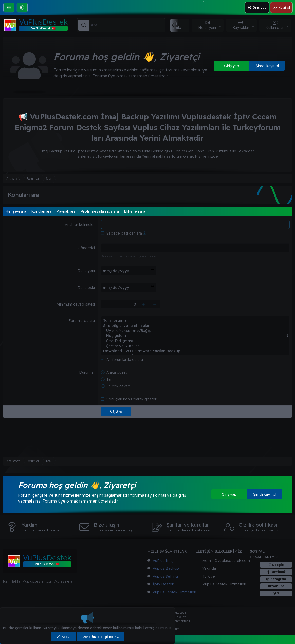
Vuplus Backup (166, 568)
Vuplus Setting (165, 576)
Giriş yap (232, 66)
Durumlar (87, 372)
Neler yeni (207, 28)
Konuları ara (41, 211)
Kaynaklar (241, 28)
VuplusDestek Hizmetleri (174, 592)
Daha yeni (86, 270)
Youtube (278, 586)
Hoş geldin (195, 335)
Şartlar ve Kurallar (195, 346)
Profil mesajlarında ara (100, 211)
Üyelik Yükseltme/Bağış (195, 330)
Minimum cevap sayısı (76, 304)
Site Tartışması (195, 341)
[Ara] (128, 25)
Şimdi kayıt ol (267, 66)
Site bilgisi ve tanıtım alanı (195, 325)
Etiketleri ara (135, 211)
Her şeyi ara (16, 211)
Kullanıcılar (275, 28)
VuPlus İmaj (163, 560)
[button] (22, 7)
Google (278, 565)
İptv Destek (163, 584)
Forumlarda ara (82, 320)
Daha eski (86, 287)
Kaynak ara (66, 211)
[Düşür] (156, 304)
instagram (278, 579)
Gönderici (86, 248)
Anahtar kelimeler (80, 225)
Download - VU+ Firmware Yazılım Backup (195, 351)
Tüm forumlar (195, 320)
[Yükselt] (145, 304)
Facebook (278, 572)
